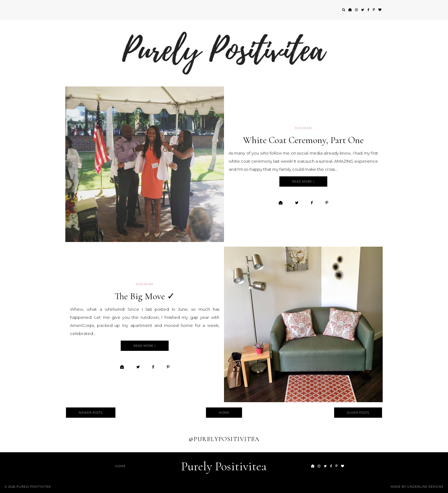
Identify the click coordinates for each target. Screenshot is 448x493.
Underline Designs (425, 487)
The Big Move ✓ (145, 296)
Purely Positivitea (224, 466)
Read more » (303, 181)
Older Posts (358, 413)
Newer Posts (91, 413)
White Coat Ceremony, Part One (303, 140)
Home (224, 413)
